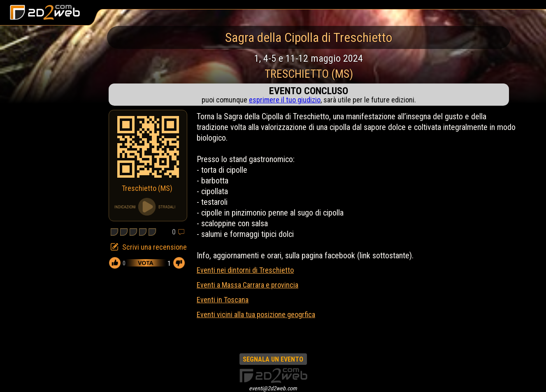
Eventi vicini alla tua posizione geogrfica (256, 314)
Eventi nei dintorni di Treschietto (245, 270)
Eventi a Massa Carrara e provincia (247, 285)
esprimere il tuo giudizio (285, 100)
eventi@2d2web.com (273, 388)
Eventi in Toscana (223, 300)
